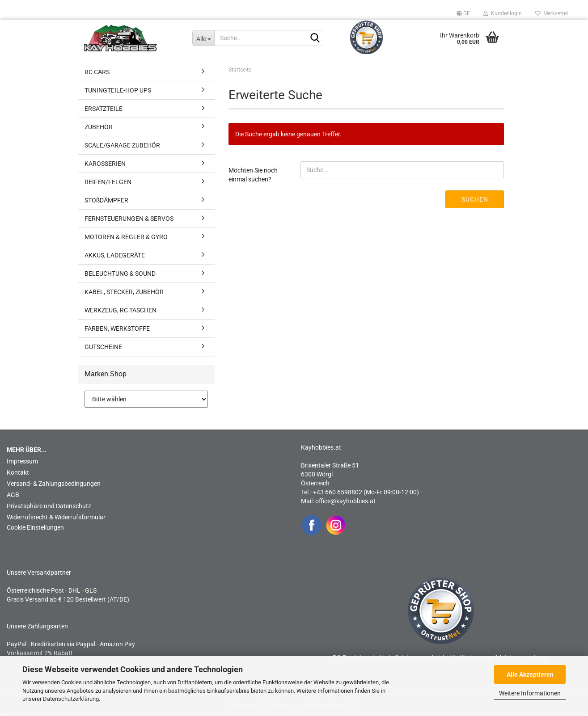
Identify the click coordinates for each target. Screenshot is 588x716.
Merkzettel (552, 13)
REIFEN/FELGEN (108, 182)
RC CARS (97, 72)
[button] (463, 13)
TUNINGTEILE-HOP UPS (118, 90)
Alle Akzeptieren (530, 674)
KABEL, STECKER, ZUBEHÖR (124, 292)
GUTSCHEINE (103, 347)
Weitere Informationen (530, 693)
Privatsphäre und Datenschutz (49, 506)
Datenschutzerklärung (71, 699)
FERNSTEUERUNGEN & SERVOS (129, 219)
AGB (13, 495)
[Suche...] (203, 38)
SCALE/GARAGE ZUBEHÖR (122, 145)
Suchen (475, 199)
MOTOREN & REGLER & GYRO (126, 237)
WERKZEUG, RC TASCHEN (121, 310)
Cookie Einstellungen (35, 527)
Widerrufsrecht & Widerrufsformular (56, 517)
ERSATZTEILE (104, 109)
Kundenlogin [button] (503, 13)
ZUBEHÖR (99, 127)
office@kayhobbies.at (345, 501)
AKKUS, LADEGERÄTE (115, 255)
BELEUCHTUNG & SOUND (120, 274)
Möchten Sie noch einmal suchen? (253, 175)
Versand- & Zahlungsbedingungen (54, 484)
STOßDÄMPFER (106, 200)
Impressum (22, 461)
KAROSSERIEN (105, 164)
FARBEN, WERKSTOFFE (117, 329)
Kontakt (18, 472)
